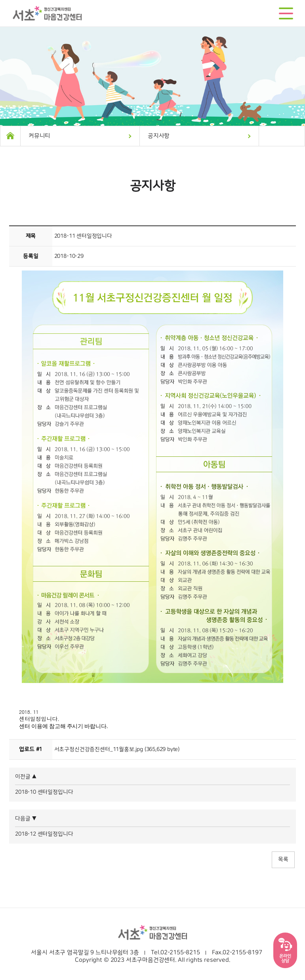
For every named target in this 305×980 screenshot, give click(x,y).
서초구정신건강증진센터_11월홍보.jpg (99, 749)
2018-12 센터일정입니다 (44, 834)
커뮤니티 (39, 136)
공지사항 (159, 136)
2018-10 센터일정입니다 (44, 792)
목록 (283, 859)
